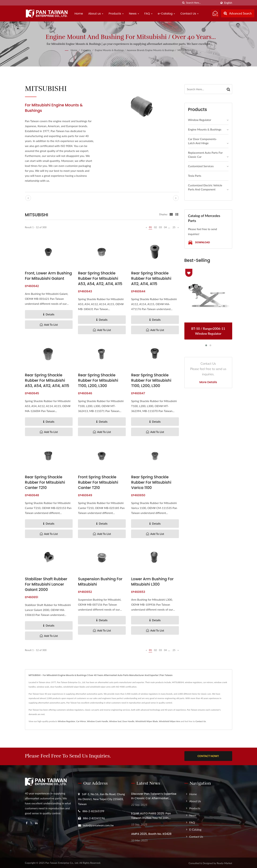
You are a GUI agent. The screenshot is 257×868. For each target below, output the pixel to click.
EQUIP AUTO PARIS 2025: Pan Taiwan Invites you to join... (151, 815)
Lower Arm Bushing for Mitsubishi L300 (152, 582)
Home (79, 14)
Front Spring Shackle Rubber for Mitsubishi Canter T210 (98, 482)
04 (165, 227)
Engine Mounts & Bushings (109, 50)
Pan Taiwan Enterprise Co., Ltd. (62, 862)
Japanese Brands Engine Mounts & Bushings (150, 50)
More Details (208, 382)
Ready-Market (224, 862)
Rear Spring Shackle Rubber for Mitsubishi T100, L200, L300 (98, 380)
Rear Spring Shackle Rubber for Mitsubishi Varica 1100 (151, 482)
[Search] (202, 3)
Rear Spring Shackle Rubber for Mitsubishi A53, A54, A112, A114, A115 (100, 278)
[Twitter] (31, 822)
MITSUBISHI (185, 50)
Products (116, 14)
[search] (183, 3)
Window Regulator (200, 120)
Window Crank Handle (98, 721)
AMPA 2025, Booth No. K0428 (151, 833)
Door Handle (128, 721)
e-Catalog (166, 14)
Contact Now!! (208, 756)
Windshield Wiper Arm (170, 721)
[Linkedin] (36, 822)
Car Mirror (81, 721)
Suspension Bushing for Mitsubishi (100, 582)
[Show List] (177, 214)
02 (155, 227)
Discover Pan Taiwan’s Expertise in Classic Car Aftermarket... (154, 795)
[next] (176, 198)
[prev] (28, 198)
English (228, 3)
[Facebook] (27, 822)
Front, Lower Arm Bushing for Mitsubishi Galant (49, 276)
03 (160, 227)
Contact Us (189, 14)
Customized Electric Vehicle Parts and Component (205, 187)
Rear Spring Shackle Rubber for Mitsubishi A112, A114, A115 (151, 278)
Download (199, 243)
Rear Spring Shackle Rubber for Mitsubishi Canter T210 (45, 482)
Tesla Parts (195, 176)
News (134, 14)
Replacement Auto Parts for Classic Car (205, 155)
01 (150, 227)
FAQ (148, 14)
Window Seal (115, 721)
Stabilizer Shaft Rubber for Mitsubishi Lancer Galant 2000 (46, 584)
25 (174, 227)
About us (96, 14)
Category (86, 50)
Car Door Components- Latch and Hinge (203, 141)
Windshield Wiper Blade (147, 721)
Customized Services (201, 166)
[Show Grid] (171, 214)
